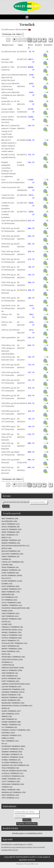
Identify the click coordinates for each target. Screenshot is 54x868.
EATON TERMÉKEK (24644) (12, 575)
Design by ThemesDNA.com (27, 864)
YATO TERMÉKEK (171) (10, 798)
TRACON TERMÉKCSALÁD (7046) (14, 771)
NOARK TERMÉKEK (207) (11, 711)
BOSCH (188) (7, 548)
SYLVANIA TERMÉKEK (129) (12, 762)
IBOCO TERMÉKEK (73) (10, 640)
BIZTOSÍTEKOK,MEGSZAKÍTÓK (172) (15, 546)
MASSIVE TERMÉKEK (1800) (12, 697)
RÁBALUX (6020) (8, 738)
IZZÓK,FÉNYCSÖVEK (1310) (12, 659)
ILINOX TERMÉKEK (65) (10, 646)
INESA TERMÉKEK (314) (11, 651)
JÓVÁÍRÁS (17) (7, 662)
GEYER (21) (6, 622)
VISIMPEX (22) (7, 787)
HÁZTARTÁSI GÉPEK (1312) (12, 630)
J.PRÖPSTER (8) (8, 665)
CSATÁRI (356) (7, 565)
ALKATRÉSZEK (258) (9, 521)
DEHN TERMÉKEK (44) (10, 567)
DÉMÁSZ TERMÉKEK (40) (11, 570)
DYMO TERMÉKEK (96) (10, 573)
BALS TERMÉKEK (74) (10, 535)
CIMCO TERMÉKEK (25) (10, 556)
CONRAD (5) (6, 559)
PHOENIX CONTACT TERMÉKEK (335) (16, 730)
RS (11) (4, 744)
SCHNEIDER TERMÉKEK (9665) (27, 746)
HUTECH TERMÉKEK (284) (12, 638)
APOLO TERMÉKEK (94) (11, 527)
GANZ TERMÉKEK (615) (10, 613)
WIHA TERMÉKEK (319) (10, 795)
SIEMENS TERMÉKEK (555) (12, 752)
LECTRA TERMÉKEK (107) (11, 687)
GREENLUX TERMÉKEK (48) (12, 627)
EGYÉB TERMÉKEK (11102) (12, 581)
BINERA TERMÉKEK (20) (11, 543)
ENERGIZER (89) (8, 594)
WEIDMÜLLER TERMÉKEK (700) (14, 792)
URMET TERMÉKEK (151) (11, 779)
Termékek (27, 24)
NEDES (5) (6, 708)
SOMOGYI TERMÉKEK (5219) (13, 757)
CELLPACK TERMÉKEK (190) (12, 554)
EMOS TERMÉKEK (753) (11, 592)
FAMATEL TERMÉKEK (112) (12, 605)
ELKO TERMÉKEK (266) (10, 586)
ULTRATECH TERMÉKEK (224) (13, 776)
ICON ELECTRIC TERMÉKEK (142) (14, 643)
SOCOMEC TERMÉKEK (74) (12, 754)
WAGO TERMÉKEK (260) (11, 790)
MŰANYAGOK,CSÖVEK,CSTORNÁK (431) (17, 706)
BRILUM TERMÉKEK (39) (11, 551)
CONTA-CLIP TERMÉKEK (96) (13, 562)
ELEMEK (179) (7, 584)
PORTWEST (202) (8, 733)
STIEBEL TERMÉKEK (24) (11, 760)
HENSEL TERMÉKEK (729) (11, 632)
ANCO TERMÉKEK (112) (11, 524)
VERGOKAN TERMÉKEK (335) (13, 784)
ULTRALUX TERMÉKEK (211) (12, 773)
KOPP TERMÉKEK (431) (10, 681)
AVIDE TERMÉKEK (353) (11, 532)
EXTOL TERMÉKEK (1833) (11, 603)
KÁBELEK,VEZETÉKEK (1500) (13, 668)
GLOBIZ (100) (7, 624)
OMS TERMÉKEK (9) (9, 719)
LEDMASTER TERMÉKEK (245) (13, 689)
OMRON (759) (7, 716)
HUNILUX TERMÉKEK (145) (12, 635)
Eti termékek (22, 29)
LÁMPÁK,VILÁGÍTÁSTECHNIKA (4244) (16, 684)
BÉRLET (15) (6, 537)
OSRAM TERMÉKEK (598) (11, 722)
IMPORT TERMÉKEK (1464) (12, 649)
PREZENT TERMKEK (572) (11, 735)
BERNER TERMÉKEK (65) (11, 540)
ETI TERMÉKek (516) (9, 600)
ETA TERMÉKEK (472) (10, 597)
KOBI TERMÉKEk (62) (10, 676)
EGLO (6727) (6, 578)
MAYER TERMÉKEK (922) (11, 700)
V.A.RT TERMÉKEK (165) (11, 781)
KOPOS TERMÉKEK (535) (11, 678)
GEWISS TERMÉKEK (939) (11, 619)
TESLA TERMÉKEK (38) (10, 768)
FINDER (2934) (7, 611)
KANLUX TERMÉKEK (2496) (12, 670)
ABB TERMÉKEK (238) (10, 519)
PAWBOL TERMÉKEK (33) (11, 725)
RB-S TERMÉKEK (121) (10, 741)
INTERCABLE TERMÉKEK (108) (13, 657)
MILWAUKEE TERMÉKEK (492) (13, 703)
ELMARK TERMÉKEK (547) (12, 589)
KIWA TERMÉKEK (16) (10, 673)
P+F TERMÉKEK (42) (9, 727)
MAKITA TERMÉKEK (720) (11, 695)
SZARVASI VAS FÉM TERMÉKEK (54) (15, 765)
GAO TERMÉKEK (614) (10, 616)
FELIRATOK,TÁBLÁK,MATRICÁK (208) (16, 608)
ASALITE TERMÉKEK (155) (12, 529)
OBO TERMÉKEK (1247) (10, 714)
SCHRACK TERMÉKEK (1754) (13, 749)
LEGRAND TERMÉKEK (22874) (27, 692)
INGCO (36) (6, 654)
